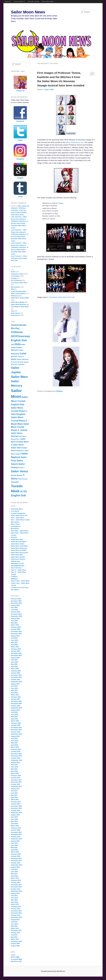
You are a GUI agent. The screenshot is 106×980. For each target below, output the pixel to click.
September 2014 (17, 865)
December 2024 (16, 614)
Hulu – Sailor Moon (18, 518)
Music (14, 359)
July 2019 (14, 738)
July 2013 (14, 895)
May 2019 (14, 743)
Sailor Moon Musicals (18, 304)
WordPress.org (16, 961)
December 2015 (16, 832)
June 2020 (14, 714)
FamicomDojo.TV (19, 1)
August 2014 (15, 867)
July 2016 (14, 817)
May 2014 (14, 874)
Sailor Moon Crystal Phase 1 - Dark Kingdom (19, 411)
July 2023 (14, 638)
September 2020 (17, 708)
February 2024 (16, 627)
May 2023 (14, 642)
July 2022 (14, 660)
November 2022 (16, 655)
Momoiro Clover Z (17, 357)
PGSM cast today (17, 539)
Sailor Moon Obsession (19, 548)
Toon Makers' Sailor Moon (20, 307)
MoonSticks (15, 528)
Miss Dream (15, 522)
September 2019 (17, 734)
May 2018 (14, 769)
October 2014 (16, 863)
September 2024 (17, 616)
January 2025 (16, 612)
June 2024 (14, 621)
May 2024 (14, 623)
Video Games (16, 313)
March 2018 (15, 773)
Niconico (14, 537)
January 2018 (16, 778)
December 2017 (16, 780)
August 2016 (15, 815)
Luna (23, 353)
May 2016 (14, 821)
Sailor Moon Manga (18, 302)
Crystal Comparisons (18, 513)
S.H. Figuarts (20, 364)
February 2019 (16, 749)
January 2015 (16, 856)
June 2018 (14, 767)
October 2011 (16, 933)
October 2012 (16, 915)
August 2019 (15, 736)
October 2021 (16, 680)
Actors (13, 272)
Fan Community (16, 280)
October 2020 (16, 706)
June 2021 (14, 688)
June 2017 (14, 793)
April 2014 (14, 876)
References (15, 296)
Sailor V (22, 468)
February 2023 (16, 649)
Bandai (23, 325)
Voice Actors (15, 315)
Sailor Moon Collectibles (19, 546)
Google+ (20, 178)
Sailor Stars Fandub (18, 557)
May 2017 (14, 795)
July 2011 (14, 935)
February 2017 (16, 802)
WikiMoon (14, 579)
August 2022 (15, 658)
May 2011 (14, 937)
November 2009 (16, 941)
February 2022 (16, 671)
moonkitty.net (16, 526)
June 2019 (14, 741)
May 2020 (14, 717)
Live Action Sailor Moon (19, 283)
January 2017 (16, 804)
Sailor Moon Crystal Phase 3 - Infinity (20, 427)
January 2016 (16, 830)
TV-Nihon (14, 576)
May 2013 (14, 900)
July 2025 (14, 607)
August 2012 (15, 920)
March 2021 (15, 695)
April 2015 (14, 850)
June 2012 (14, 924)
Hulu (18, 344)
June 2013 (14, 898)
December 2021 (16, 675)
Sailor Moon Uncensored (20, 553)
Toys (13, 311)
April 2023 (14, 645)
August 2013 (15, 893)
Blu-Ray (15, 328)
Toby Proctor (23, 479)
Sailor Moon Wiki (17, 555)
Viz (21, 492)
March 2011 (15, 939)
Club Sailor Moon (17, 509)
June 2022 (14, 662)
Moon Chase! (16, 524)
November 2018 (16, 756)
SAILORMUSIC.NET (18, 566)
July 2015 (14, 843)
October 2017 (16, 784)
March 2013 (15, 904)
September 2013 (17, 891)
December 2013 (16, 885)
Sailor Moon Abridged (19, 542)
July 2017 (14, 791)
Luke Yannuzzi (16, 217)
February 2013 (16, 906)
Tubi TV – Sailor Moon (19, 570)
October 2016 (16, 810)
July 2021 (14, 686)
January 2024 (16, 629)
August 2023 (15, 636)
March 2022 (15, 669)
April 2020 (14, 719)
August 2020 (15, 710)
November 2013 (16, 887)
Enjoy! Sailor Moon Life (19, 515)
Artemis (15, 325)
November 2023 (16, 634)
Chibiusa (17, 332)
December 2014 (16, 858)
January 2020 (16, 725)
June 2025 (14, 610)
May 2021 (14, 690)
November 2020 (16, 703)
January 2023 (16, 651)
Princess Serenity (17, 362)
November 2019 (16, 730)
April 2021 (14, 693)
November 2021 (16, 677)
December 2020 (16, 701)
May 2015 (14, 847)
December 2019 (16, 728)
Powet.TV (8, 1)
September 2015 (17, 839)
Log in (13, 955)
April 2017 (14, 797)
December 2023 (16, 632)
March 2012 (15, 928)
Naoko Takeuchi (23, 359)
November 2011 (16, 930)
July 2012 (14, 922)
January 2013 (16, 909)
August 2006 (15, 946)
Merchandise (15, 287)
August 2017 (15, 789)
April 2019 (14, 745)
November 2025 (16, 603)
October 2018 (16, 758)
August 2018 (15, 762)
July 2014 (14, 869)
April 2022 (14, 666)
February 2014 (16, 880)
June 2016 (14, 819)
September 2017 (17, 786)
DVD (13, 345)
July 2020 (14, 712)
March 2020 (15, 721)
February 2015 (16, 854)
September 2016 (17, 813)
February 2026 (16, 599)
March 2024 (15, 625)
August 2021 (15, 684)
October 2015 (16, 837)
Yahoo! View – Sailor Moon (20, 581)
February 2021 (16, 697)
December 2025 (16, 601)
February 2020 (16, 723)
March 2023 (15, 647)
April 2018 (14, 771)
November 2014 (16, 861)
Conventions (15, 276)
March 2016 (15, 826)
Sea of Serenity (16, 568)
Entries (15, 957)
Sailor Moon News (48, 1)
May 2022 (14, 664)
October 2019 (16, 732)
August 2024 (15, 618)
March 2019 (15, 747)
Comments (16, 959)
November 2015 (16, 834)
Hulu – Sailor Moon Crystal (20, 520)
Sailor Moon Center (18, 544)
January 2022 (16, 673)
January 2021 (16, 699)
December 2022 (16, 653)
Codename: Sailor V (18, 274)
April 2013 (14, 902)
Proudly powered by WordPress (53, 971)
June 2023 (14, 640)
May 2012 (14, 926)
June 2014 (14, 872)
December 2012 (16, 911)
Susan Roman (17, 475)
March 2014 (15, 878)
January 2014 (16, 882)
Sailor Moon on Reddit (19, 550)
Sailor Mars (19, 377)
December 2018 (16, 754)
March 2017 (15, 799)
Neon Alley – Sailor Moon (20, 531)
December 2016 (16, 806)
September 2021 (17, 682)
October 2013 (16, 889)
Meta (13, 289)
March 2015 (15, 852)
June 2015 (14, 845)
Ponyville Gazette (34, 1)
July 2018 (14, 765)
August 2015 (15, 841)
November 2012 (16, 913)
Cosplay (14, 278)
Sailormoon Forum (17, 563)
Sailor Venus (19, 471)
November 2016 (16, 808)
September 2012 (17, 917)
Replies (59, 391)
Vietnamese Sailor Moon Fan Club (62, 297)
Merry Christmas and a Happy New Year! (19, 258)
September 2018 (17, 760)
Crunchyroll (15, 511)
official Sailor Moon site (74, 142)
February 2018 (16, 776)
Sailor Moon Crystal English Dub (19, 401)
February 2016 (16, 828)
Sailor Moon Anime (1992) (20, 298)
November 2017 (16, 782)
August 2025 (15, 605)
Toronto (15, 482)
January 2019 (16, 751)
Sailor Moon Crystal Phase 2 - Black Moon (20, 421)
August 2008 (15, 943)
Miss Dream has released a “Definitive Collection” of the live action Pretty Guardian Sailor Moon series (20, 210)
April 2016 (14, 824)
